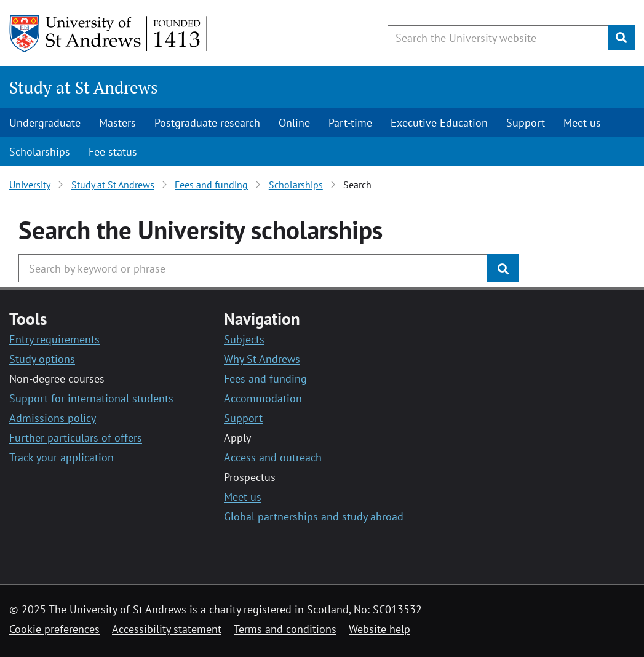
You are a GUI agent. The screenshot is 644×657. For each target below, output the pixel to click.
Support (526, 123)
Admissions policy (53, 418)
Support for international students (91, 398)
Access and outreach (273, 457)
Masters (117, 123)
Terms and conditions (285, 629)
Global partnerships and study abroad (314, 516)
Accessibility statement (167, 629)
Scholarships (40, 152)
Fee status (113, 152)
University (30, 185)
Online (294, 123)
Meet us (582, 123)
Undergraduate (45, 123)
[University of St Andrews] (109, 34)
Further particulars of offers (76, 438)
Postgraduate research (207, 123)
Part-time (350, 123)
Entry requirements (54, 339)
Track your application (62, 457)
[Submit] (621, 38)
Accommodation (263, 398)
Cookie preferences (54, 629)
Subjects (244, 339)
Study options (42, 359)
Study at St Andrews (84, 87)
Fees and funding (211, 185)
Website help (380, 629)
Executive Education (439, 123)
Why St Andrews (262, 359)
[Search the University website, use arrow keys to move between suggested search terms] (498, 38)
